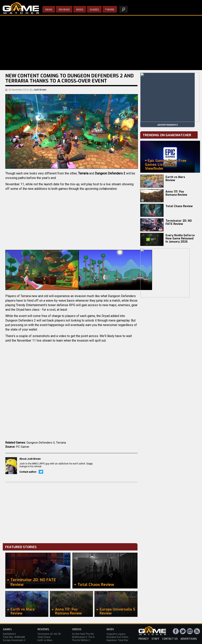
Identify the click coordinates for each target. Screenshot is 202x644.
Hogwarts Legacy (116, 634)
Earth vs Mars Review (175, 179)
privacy (144, 639)
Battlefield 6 (9, 634)
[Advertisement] (71, 512)
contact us (170, 639)
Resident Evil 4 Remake (119, 637)
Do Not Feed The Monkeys (86, 634)
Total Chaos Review (179, 206)
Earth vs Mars (45, 640)
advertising (189, 639)
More (111, 10)
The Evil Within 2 (81, 640)
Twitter (41, 472)
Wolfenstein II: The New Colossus (90, 637)
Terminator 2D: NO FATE (50, 634)
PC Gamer (23, 447)
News (49, 10)
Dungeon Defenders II (41, 443)
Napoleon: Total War (117, 640)
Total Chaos (44, 637)
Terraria (61, 443)
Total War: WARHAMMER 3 (17, 637)
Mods (80, 10)
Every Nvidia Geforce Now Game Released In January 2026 (180, 239)
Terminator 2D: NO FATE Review (179, 222)
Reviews (64, 10)
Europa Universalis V (14, 640)
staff (155, 639)
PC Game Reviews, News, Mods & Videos (21, 8)
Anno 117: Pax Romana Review (176, 193)
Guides (94, 10)
